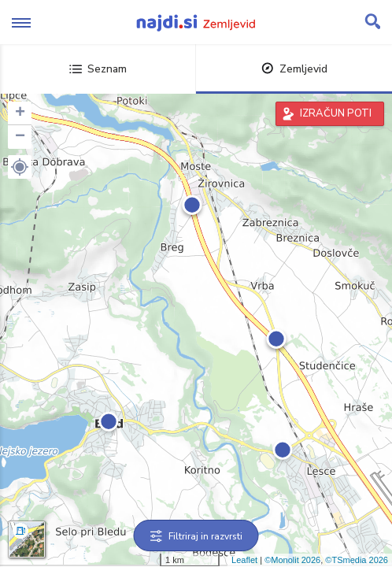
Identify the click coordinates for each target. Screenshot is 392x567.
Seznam (98, 69)
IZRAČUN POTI (336, 113)
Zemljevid (294, 69)
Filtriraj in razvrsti (196, 536)
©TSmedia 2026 (357, 560)
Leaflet (244, 560)
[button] (20, 167)
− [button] (20, 137)
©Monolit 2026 (292, 560)
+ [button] (20, 113)
